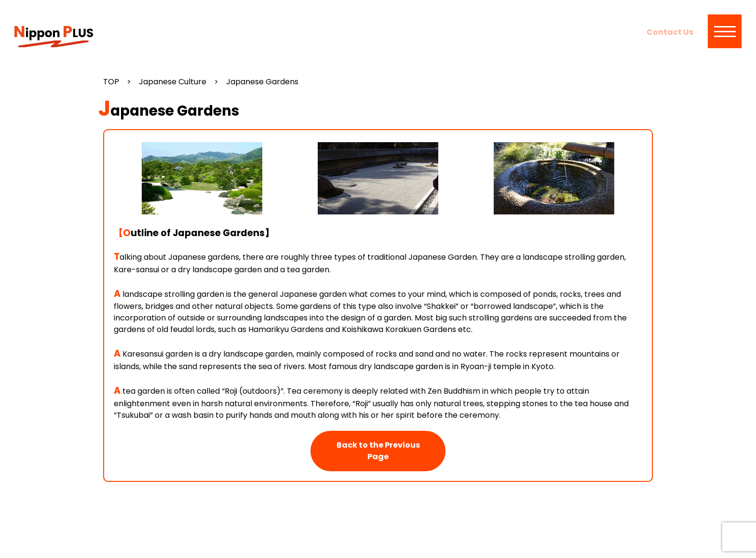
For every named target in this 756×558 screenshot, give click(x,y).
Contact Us (670, 32)
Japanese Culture (173, 82)
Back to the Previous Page (378, 451)
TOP (111, 82)
